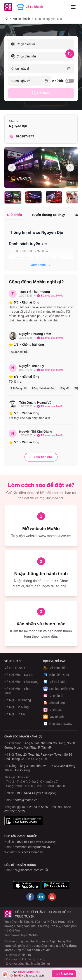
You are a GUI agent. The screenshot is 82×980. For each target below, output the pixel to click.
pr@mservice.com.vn (29, 870)
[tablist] (41, 215)
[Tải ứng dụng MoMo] (27, 885)
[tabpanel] (41, 246)
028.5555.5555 (15, 811)
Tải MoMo (64, 974)
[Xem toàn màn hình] (41, 168)
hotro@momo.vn (26, 800)
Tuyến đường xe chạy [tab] (48, 215)
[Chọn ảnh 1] (13, 197)
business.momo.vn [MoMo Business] (31, 852)
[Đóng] (79, 974)
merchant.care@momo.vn (32, 847)
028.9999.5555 (61, 807)
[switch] (70, 81)
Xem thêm (41, 265)
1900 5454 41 (26, 793)
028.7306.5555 (38, 807)
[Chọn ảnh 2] (33, 197)
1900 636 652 (36, 842)
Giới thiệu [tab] (15, 215)
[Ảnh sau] (70, 168)
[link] (49, 19)
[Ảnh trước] (12, 168)
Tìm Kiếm (41, 93)
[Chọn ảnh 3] (54, 197)
